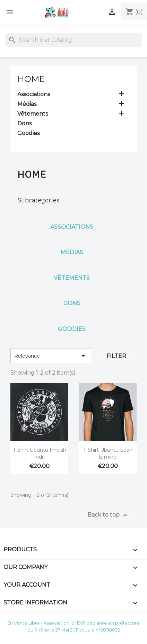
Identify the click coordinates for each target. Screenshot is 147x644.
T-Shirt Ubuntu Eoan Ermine (108, 453)
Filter (116, 356)
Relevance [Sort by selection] (51, 356)
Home (31, 79)
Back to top (108, 515)
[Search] (73, 40)
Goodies (28, 133)
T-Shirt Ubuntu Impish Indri (40, 453)
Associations (34, 94)
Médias (27, 104)
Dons (24, 123)
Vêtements (33, 114)
